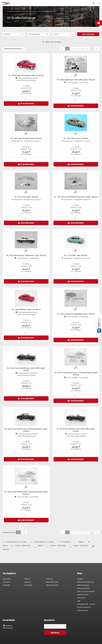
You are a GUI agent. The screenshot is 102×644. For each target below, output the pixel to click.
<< (62, 48)
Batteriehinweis (83, 585)
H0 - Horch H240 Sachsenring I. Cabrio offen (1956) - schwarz (26, 369)
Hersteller (32, 11)
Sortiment (6, 582)
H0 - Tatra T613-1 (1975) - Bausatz (76, 138)
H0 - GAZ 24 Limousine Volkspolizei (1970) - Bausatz (76, 314)
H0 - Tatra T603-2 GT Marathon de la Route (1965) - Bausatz (76, 197)
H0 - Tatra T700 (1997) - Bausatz (26, 197)
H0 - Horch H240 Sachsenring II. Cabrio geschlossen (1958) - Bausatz (26, 493)
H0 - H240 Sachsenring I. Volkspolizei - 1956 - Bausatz (26, 255)
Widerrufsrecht (83, 595)
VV (37, 11)
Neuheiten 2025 (52, 582)
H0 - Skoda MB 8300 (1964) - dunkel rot (26, 309)
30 (24, 532)
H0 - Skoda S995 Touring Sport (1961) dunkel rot (26, 75)
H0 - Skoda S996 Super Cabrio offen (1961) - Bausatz (76, 80)
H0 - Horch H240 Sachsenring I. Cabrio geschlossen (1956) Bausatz (76, 374)
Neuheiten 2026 (52, 585)
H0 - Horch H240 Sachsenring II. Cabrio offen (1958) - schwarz (76, 430)
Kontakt (80, 579)
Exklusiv (27, 579)
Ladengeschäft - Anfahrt (86, 604)
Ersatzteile (28, 585)
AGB (79, 601)
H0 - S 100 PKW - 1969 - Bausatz (76, 255)
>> (97, 48)
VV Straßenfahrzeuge (46, 11)
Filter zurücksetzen (88, 34)
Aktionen (28, 582)
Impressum (81, 598)
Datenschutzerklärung (86, 582)
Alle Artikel (25, 11)
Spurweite (7, 579)
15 (18, 532)
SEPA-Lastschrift (83, 588)
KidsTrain (50, 579)
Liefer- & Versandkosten (86, 591)
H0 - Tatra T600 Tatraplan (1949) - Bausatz (26, 138)
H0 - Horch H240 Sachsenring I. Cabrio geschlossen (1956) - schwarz (26, 430)
